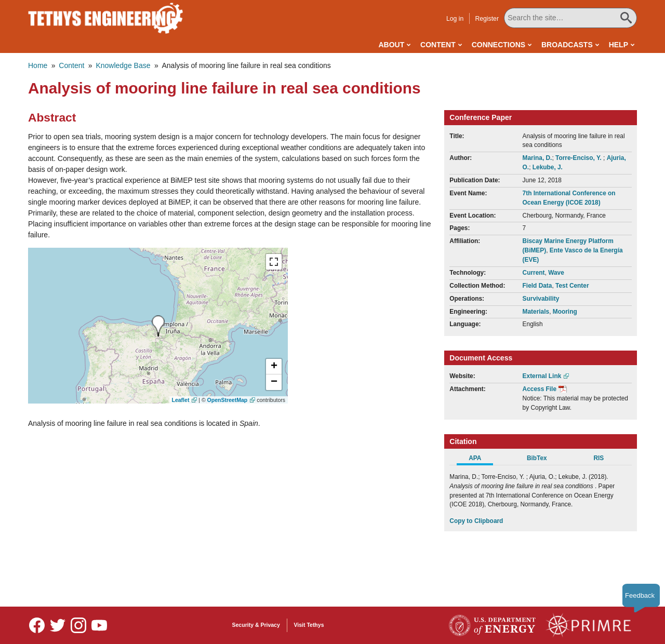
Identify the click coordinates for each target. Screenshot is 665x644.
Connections (498, 45)
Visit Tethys (309, 625)
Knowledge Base (123, 65)
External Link (542, 376)
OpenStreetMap (228, 400)
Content (438, 45)
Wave (556, 273)
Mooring (565, 312)
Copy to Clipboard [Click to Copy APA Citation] (476, 521)
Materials (536, 312)
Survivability (541, 299)
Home (38, 65)
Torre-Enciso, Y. (579, 158)
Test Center (572, 286)
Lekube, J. (548, 167)
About (391, 45)
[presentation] (158, 326)
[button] (274, 367)
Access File (540, 389)
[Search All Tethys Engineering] (570, 18)
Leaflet (181, 400)
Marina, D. (537, 158)
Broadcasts (567, 45)
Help (619, 45)
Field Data (537, 286)
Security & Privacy (256, 625)
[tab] (480, 460)
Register (487, 19)
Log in (455, 19)
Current (534, 273)
